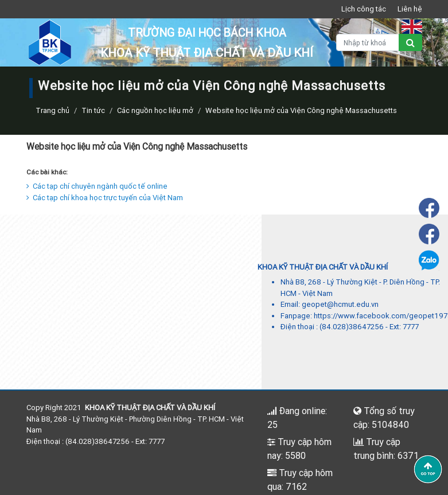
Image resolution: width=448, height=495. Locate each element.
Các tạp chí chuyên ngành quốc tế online (97, 186)
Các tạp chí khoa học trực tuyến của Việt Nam (105, 198)
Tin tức (93, 110)
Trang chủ (52, 110)
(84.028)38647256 (352, 327)
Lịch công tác (364, 9)
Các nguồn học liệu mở (155, 110)
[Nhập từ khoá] (368, 42)
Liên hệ (410, 9)
